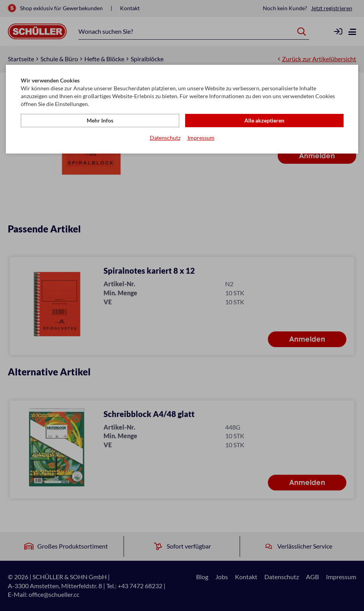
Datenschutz (165, 138)
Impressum (201, 138)
